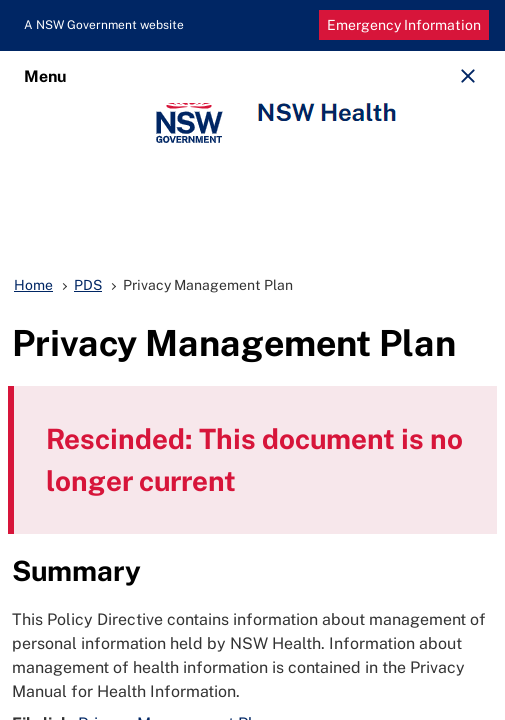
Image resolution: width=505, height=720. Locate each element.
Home (33, 285)
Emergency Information (404, 25)
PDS (88, 285)
